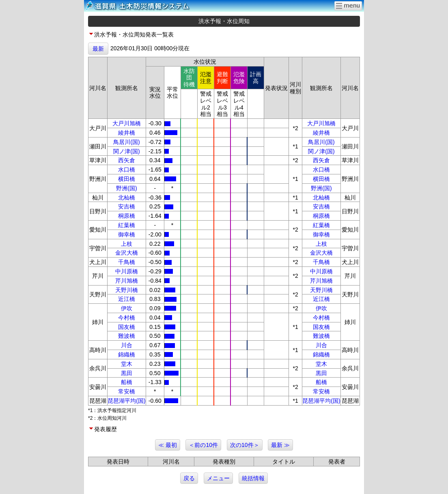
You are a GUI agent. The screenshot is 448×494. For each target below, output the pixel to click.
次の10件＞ (245, 445)
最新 (98, 49)
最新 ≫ (280, 445)
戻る (189, 478)
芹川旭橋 (127, 281)
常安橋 (127, 391)
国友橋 (127, 327)
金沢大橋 (127, 253)
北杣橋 (127, 198)
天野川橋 (127, 290)
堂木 (127, 364)
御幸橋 (127, 234)
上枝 (127, 244)
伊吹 (127, 308)
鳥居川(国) (126, 142)
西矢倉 (127, 160)
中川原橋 (127, 271)
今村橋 (127, 318)
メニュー (218, 478)
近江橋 (127, 299)
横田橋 (127, 179)
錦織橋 (127, 354)
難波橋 (127, 336)
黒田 (127, 373)
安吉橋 (127, 206)
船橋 (127, 382)
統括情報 (253, 478)
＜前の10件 (203, 445)
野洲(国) (126, 188)
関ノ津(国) (126, 151)
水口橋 (127, 170)
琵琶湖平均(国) (126, 401)
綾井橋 (127, 133)
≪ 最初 (168, 445)
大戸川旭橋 (127, 123)
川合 (127, 345)
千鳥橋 (127, 262)
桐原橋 (127, 216)
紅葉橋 (127, 225)
